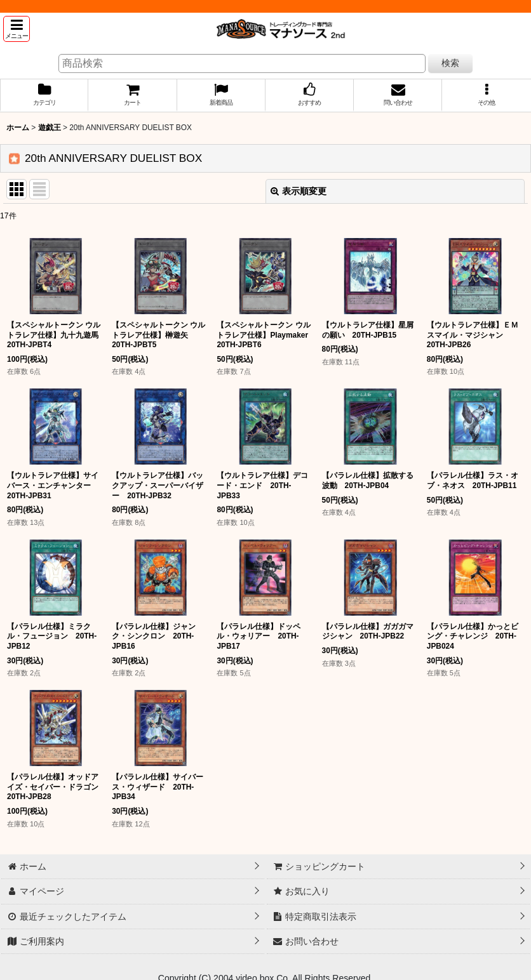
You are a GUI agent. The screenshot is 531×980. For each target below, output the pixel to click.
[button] (17, 29)
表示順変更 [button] (299, 191)
